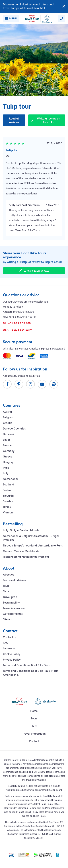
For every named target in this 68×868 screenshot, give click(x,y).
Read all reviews (14, 120)
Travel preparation (34, 734)
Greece (8, 457)
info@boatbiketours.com (49, 830)
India (6, 468)
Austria (7, 412)
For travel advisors (15, 580)
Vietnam (8, 513)
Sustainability (11, 603)
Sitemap (8, 619)
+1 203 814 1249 (21, 330)
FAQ (6, 643)
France (7, 445)
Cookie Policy (12, 654)
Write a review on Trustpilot (46, 120)
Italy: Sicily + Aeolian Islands (21, 530)
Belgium (8, 417)
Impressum (10, 648)
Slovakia (8, 496)
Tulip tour (13, 150)
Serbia (7, 490)
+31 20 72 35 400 (19, 323)
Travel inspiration (14, 608)
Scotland (8, 485)
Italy (6, 473)
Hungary (8, 462)
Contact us (10, 637)
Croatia (8, 423)
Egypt (6, 440)
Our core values (13, 614)
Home (34, 711)
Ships (6, 591)
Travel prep (10, 597)
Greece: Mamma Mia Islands (21, 551)
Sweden (8, 501)
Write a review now (34, 271)
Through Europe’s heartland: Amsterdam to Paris (33, 546)
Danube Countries (14, 429)
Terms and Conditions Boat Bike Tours (27, 665)
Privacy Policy (12, 660)
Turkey (7, 507)
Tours (6, 586)
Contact (34, 741)
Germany (9, 451)
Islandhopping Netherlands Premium (26, 557)
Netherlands (11, 479)
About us (8, 575)
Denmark (9, 434)
